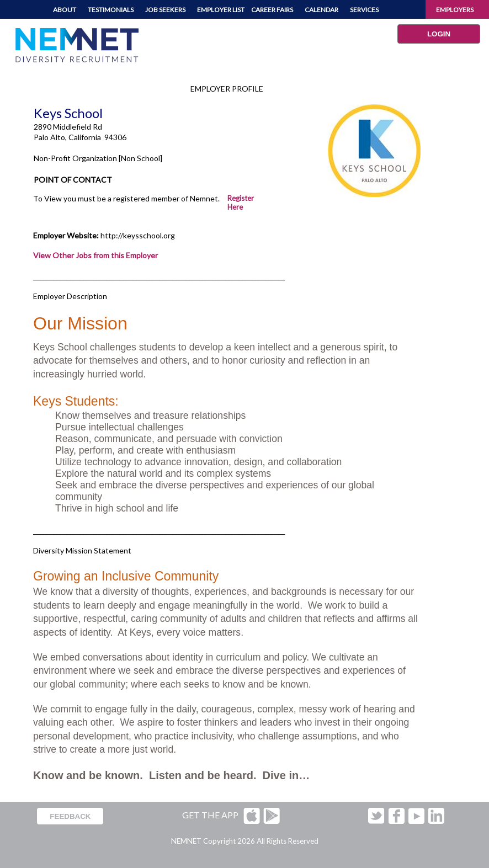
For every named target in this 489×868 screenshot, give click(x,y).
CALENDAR (321, 10)
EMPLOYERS (455, 10)
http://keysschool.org (138, 235)
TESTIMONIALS (111, 10)
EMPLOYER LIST (221, 10)
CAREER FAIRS (272, 10)
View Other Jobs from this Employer (95, 255)
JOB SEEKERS (165, 10)
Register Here (241, 203)
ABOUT (65, 10)
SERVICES (364, 10)
